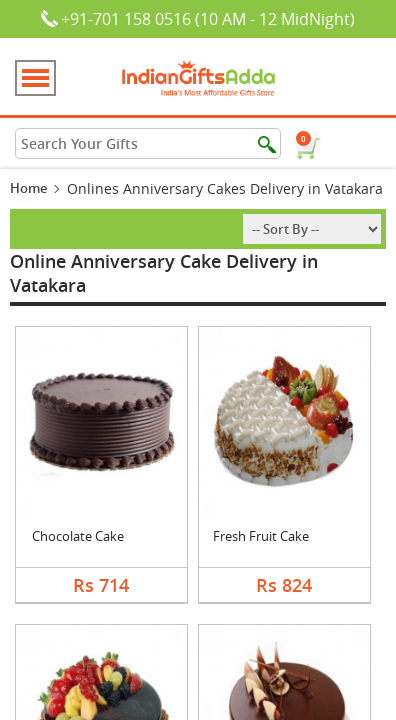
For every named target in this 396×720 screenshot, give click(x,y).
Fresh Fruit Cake (261, 536)
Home (28, 188)
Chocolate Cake (78, 536)
